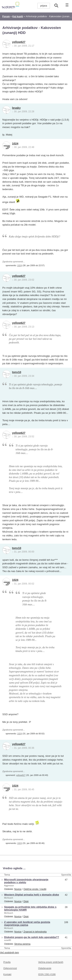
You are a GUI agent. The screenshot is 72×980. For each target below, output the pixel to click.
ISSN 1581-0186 (47, 974)
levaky (16, 108)
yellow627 (19, 42)
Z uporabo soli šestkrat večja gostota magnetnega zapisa (27, 923)
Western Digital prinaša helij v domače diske (32, 895)
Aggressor (9, 886)
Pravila (7, 962)
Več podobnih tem (10, 953)
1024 (15, 144)
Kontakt (7, 974)
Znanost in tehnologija (35, 932)
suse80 (8, 940)
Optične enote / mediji (35, 889)
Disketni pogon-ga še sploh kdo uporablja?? (32, 937)
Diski (26, 901)
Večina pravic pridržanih (51, 962)
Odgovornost (10, 968)
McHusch (9, 898)
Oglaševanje (45, 968)
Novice (18, 889)
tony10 (17, 372)
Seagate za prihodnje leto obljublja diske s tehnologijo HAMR (30, 908)
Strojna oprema (22, 944)
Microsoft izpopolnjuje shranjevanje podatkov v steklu (26, 881)
